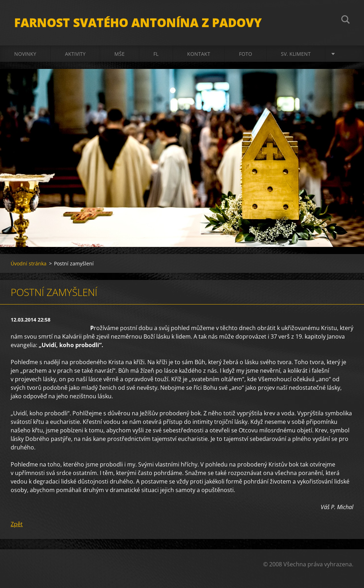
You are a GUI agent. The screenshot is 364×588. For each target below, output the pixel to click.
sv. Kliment (296, 54)
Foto (246, 54)
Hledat (346, 21)
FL (156, 54)
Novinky (25, 54)
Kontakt (199, 54)
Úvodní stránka (29, 263)
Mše (119, 54)
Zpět (17, 524)
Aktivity (75, 54)
